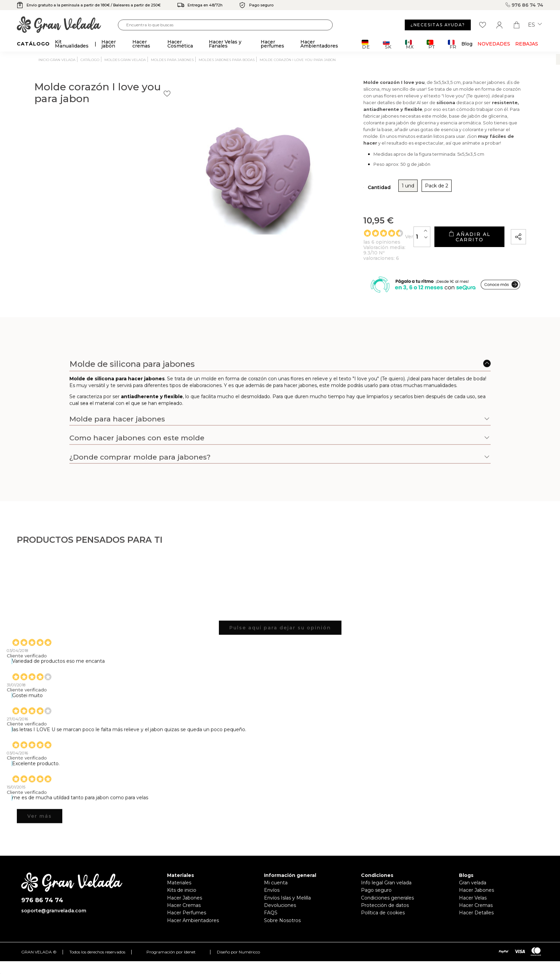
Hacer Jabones (185, 904)
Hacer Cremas (184, 911)
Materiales (179, 889)
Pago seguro (376, 896)
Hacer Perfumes (187, 919)
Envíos (272, 896)
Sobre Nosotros (282, 926)
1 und (342, 191)
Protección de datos (385, 911)
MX (409, 44)
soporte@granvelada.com (54, 917)
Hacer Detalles (476, 919)
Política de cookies (383, 919)
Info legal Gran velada (386, 889)
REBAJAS (527, 44)
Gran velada (473, 889)
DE (366, 44)
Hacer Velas (473, 904)
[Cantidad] (378, 239)
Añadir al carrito (448, 239)
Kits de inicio (182, 896)
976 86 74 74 (524, 5)
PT (431, 44)
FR (452, 44)
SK (387, 44)
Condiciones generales (387, 904)
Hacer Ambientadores (193, 926)
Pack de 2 (370, 191)
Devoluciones (280, 911)
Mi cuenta (276, 889)
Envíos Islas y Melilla (287, 904)
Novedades (494, 44)
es (535, 25)
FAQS (271, 919)
